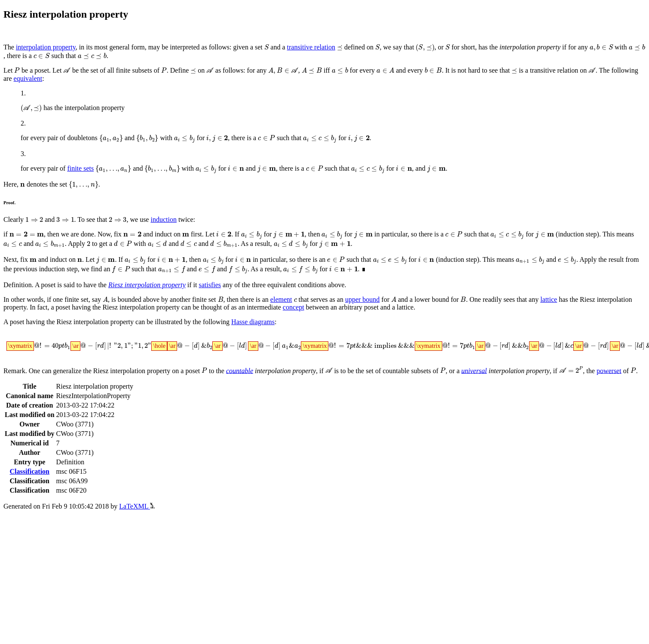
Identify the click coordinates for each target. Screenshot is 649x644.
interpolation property (46, 48)
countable (238, 380)
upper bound (360, 308)
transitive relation (310, 48)
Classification (30, 481)
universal (471, 380)
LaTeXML (137, 516)
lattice (544, 308)
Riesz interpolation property (147, 293)
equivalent (28, 78)
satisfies (210, 293)
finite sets (80, 170)
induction (162, 222)
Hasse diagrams (253, 330)
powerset (603, 380)
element (279, 308)
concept (294, 316)
